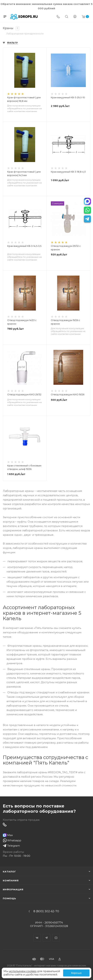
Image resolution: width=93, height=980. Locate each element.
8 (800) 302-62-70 (46, 911)
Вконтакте (37, 935)
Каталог (9, 872)
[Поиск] (67, 17)
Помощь (9, 898)
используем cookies (23, 971)
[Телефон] (58, 17)
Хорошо (76, 973)
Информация (13, 889)
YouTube (56, 935)
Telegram (47, 935)
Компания (11, 880)
